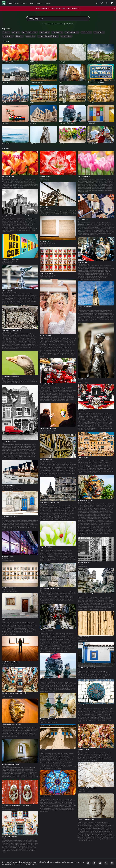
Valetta (80, 459)
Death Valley (81, 790)
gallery (16, 32)
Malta (3, 519)
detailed (19, 36)
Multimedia (86, 32)
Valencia (4, 726)
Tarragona (43, 721)
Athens (80, 639)
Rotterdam (5, 378)
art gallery (44, 32)
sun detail (30, 36)
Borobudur (43, 590)
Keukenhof (43, 178)
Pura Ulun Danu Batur (84, 502)
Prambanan (5, 333)
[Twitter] (106, 863)
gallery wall (57, 32)
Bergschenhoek (6, 488)
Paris (41, 798)
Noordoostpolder (6, 178)
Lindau (4, 839)
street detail (99, 32)
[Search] (97, 3)
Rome (3, 695)
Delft (79, 221)
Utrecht (42, 549)
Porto (79, 707)
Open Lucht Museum (46, 209)
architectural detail (30, 32)
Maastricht (81, 381)
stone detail (8, 36)
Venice (80, 751)
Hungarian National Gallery (48, 36)
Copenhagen (6, 766)
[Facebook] (100, 863)
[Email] (88, 863)
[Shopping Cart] (112, 3)
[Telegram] (94, 863)
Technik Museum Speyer (9, 292)
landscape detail (72, 32)
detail (6, 32)
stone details (66, 36)
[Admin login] (107, 3)
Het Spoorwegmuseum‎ (84, 264)
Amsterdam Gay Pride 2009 (48, 337)
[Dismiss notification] (114, 9)
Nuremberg (5, 559)
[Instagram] (112, 863)
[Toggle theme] (102, 3)
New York (4, 217)
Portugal (80, 670)
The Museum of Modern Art (48, 243)
